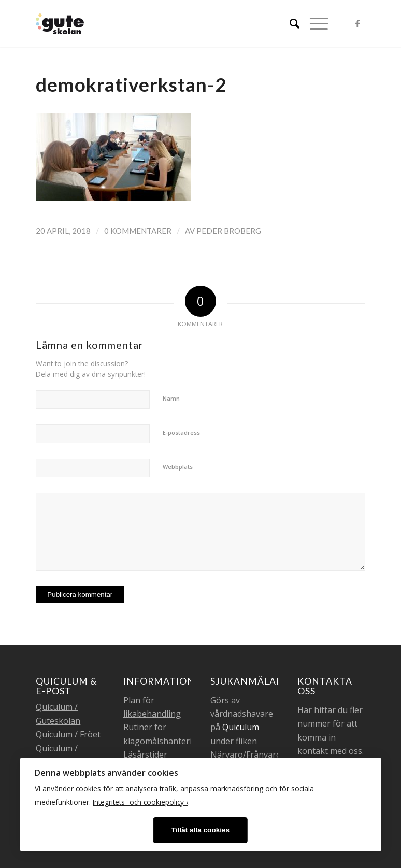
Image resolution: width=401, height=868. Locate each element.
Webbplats (178, 467)
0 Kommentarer (138, 231)
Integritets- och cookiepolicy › (140, 802)
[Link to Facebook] (357, 23)
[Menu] (314, 23)
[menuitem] (289, 23)
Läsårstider (145, 755)
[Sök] (289, 23)
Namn (171, 398)
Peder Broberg (229, 231)
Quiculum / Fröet (68, 734)
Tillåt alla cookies (200, 830)
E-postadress (181, 432)
